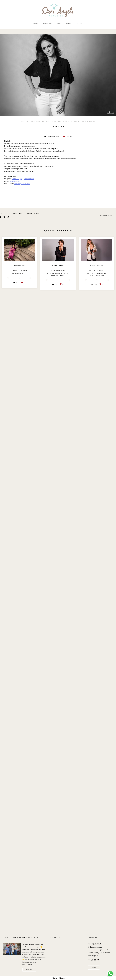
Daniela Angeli (17, 179)
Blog (59, 23)
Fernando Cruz (29, 179)
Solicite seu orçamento (106, 852)
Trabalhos (47, 23)
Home (35, 23)
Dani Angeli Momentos (22, 184)
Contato (80, 23)
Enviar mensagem (96, 948)
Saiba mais (29, 971)
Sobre (69, 23)
